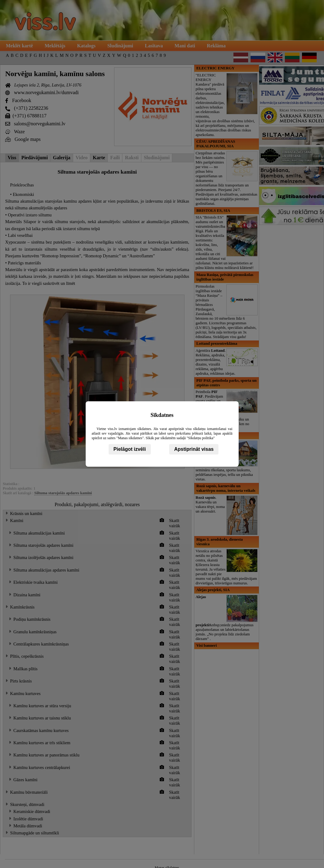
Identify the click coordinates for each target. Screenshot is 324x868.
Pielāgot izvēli (130, 449)
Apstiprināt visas (194, 449)
